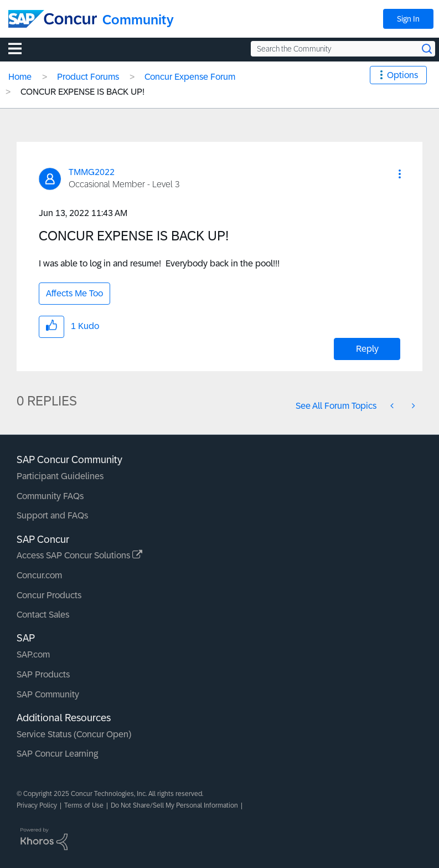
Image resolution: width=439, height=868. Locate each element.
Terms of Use (84, 805)
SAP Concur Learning (57, 754)
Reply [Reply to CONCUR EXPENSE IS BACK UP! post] (367, 349)
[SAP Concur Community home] (53, 19)
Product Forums (88, 77)
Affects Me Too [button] (74, 293)
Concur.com (39, 575)
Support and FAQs (52, 515)
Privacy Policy (37, 805)
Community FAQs (50, 496)
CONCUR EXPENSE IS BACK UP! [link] (82, 92)
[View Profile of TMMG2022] (92, 172)
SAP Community (48, 694)
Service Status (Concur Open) (74, 734)
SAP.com (33, 654)
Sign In (408, 19)
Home (20, 77)
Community (138, 20)
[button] (400, 174)
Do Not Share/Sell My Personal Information (174, 805)
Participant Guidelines (60, 476)
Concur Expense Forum (190, 77)
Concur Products (49, 595)
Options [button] (402, 75)
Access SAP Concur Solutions (79, 555)
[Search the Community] (343, 49)
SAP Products (43, 674)
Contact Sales (43, 615)
